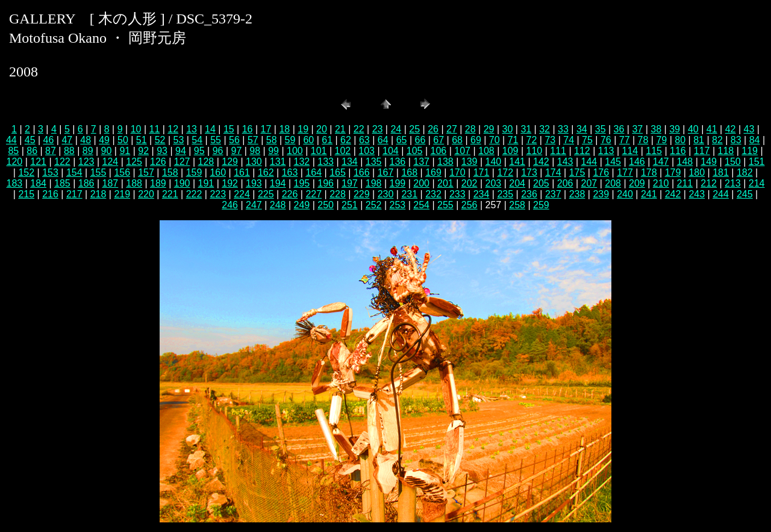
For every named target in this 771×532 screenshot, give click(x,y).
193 (254, 183)
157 (146, 172)
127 (182, 162)
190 (182, 183)
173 (529, 172)
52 (160, 140)
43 (749, 129)
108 (486, 151)
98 (255, 151)
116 (678, 151)
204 (517, 183)
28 (470, 129)
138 (445, 162)
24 (396, 129)
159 (194, 172)
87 (51, 151)
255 (445, 205)
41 (712, 129)
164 (314, 172)
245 (745, 194)
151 (757, 162)
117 (702, 151)
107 (462, 151)
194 (278, 183)
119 (750, 151)
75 (587, 140)
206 (565, 183)
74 (569, 140)
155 (98, 172)
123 (86, 162)
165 (338, 172)
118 (726, 151)
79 (661, 140)
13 (192, 129)
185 (62, 183)
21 (340, 129)
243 (697, 194)
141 (517, 162)
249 (302, 205)
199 (398, 183)
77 (625, 140)
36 (619, 129)
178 (649, 172)
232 (433, 194)
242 (673, 194)
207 (589, 183)
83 (736, 140)
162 (266, 172)
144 (589, 162)
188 (134, 183)
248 (278, 205)
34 (582, 129)
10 (136, 129)
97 (237, 151)
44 (11, 140)
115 (654, 151)
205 (541, 183)
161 (242, 172)
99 (273, 151)
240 (625, 194)
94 (181, 151)
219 (122, 194)
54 (197, 140)
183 (15, 183)
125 (134, 162)
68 (457, 140)
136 (398, 162)
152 (26, 172)
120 (15, 162)
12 (173, 129)
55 (216, 140)
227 (314, 194)
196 (326, 183)
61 (327, 140)
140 (494, 162)
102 (343, 151)
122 (62, 162)
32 (545, 129)
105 (415, 151)
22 (359, 129)
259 (541, 205)
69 (476, 140)
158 (170, 172)
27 (452, 129)
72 (532, 140)
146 (637, 162)
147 (661, 162)
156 (122, 172)
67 (439, 140)
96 (218, 151)
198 (374, 183)
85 (13, 151)
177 (625, 172)
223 (218, 194)
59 (290, 140)
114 (630, 151)
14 (210, 129)
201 (445, 183)
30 (508, 129)
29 (489, 129)
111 (558, 151)
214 (757, 183)
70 (495, 140)
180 (697, 172)
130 (254, 162)
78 (643, 140)
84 (755, 140)
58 (272, 140)
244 (721, 194)
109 (510, 151)
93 (162, 151)
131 (278, 162)
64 (383, 140)
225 (266, 194)
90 (107, 151)
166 (362, 172)
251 (350, 205)
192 (230, 183)
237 (553, 194)
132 (302, 162)
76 (606, 140)
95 (199, 151)
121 (38, 162)
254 (421, 205)
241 (649, 194)
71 (513, 140)
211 (685, 183)
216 (50, 194)
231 (409, 194)
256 (470, 205)
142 (541, 162)
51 (142, 140)
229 (362, 194)
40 (693, 129)
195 (302, 183)
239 (601, 194)
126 (158, 162)
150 (733, 162)
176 (601, 172)
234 (482, 194)
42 (731, 129)
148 (685, 162)
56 (234, 140)
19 (303, 129)
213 (733, 183)
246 (230, 205)
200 (421, 183)
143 (565, 162)
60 (308, 140)
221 (170, 194)
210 (661, 183)
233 (457, 194)
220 (146, 194)
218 (98, 194)
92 (143, 151)
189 (158, 183)
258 (517, 205)
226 (290, 194)
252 (374, 205)
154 (74, 172)
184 (38, 183)
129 (230, 162)
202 (470, 183)
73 (550, 140)
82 (717, 140)
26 (433, 129)
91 (125, 151)
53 (179, 140)
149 (709, 162)
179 (673, 172)
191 (206, 183)
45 (30, 140)
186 (86, 183)
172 (505, 172)
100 (295, 151)
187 (111, 183)
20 (322, 129)
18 (284, 129)
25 (414, 129)
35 (601, 129)
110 (535, 151)
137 (421, 162)
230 (386, 194)
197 (350, 183)
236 (529, 194)
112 (582, 151)
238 (577, 194)
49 (104, 140)
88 (69, 151)
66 (420, 140)
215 (26, 194)
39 (675, 129)
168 (409, 172)
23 (378, 129)
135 (374, 162)
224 (242, 194)
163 (290, 172)
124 (111, 162)
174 (553, 172)
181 (721, 172)
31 (526, 129)
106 (439, 151)
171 (482, 172)
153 (50, 172)
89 (88, 151)
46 (49, 140)
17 (266, 129)
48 (86, 140)
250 (326, 205)
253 (398, 205)
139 (470, 162)
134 (350, 162)
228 (338, 194)
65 (402, 140)
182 (745, 172)
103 (367, 151)
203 (494, 183)
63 (364, 140)
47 (67, 140)
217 (74, 194)
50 (123, 140)
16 (248, 129)
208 (613, 183)
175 (577, 172)
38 (656, 129)
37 (637, 129)
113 (606, 151)
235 (505, 194)
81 (699, 140)
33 (563, 129)
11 (155, 129)
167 (386, 172)
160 (218, 172)
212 (709, 183)
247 (254, 205)
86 (32, 151)
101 (319, 151)
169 (433, 172)
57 (253, 140)
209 (637, 183)
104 (391, 151)
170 (457, 172)
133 (326, 162)
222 (194, 194)
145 (613, 162)
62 (346, 140)
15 (229, 129)
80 (680, 140)
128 (206, 162)
